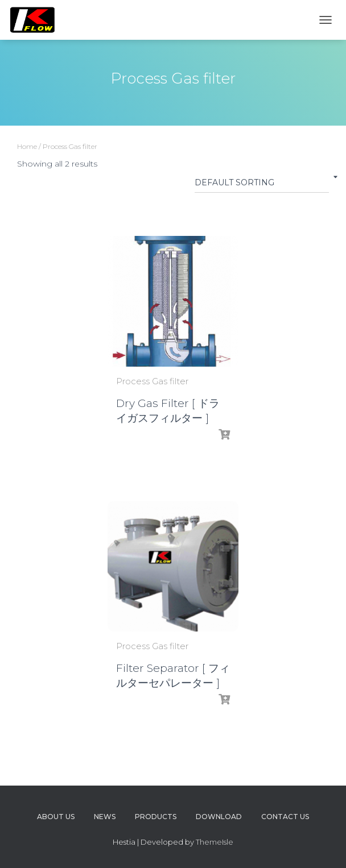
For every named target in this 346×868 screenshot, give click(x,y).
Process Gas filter (152, 381)
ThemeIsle (215, 842)
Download (219, 817)
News (105, 817)
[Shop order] (262, 185)
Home (27, 146)
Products (156, 817)
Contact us (285, 817)
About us (56, 817)
